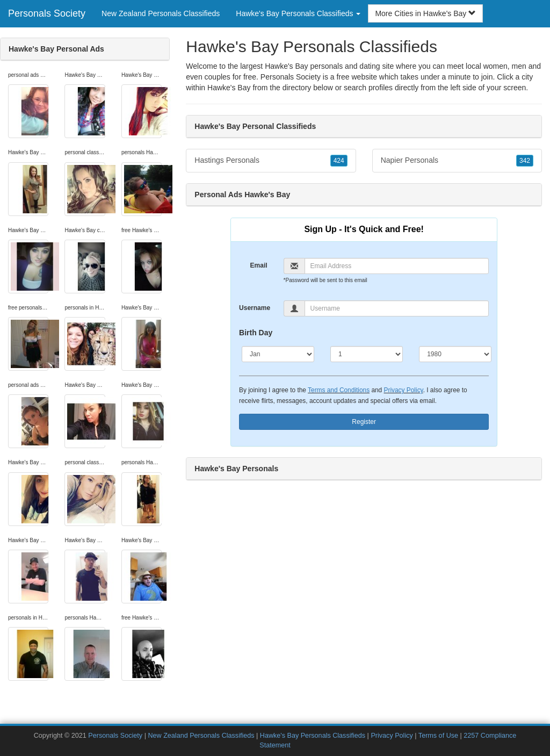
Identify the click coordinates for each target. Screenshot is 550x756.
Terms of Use (438, 736)
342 (525, 161)
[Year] (455, 354)
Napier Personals (457, 161)
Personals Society (47, 13)
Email (259, 265)
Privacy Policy (404, 390)
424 (339, 161)
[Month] (278, 354)
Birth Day (256, 333)
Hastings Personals (271, 161)
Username (255, 308)
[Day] (367, 354)
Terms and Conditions (339, 390)
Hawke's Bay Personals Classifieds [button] (298, 13)
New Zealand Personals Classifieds (161, 13)
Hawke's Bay (229, 88)
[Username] (397, 308)
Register (364, 422)
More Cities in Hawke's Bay (425, 13)
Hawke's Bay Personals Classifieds (313, 736)
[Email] (397, 266)
